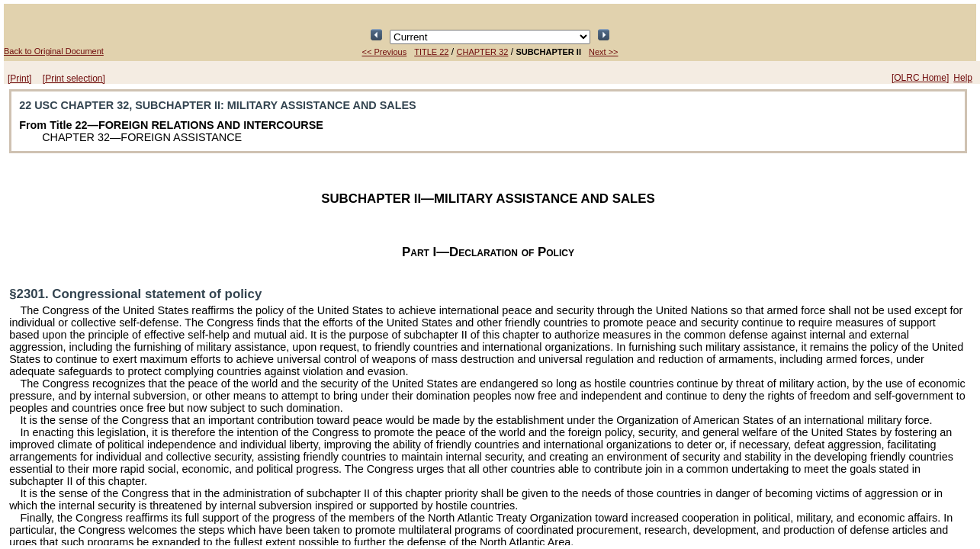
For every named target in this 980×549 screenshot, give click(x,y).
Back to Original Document (54, 51)
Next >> (604, 52)
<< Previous (385, 52)
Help (963, 78)
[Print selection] (74, 79)
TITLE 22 (431, 52)
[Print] (19, 79)
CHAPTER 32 (483, 52)
